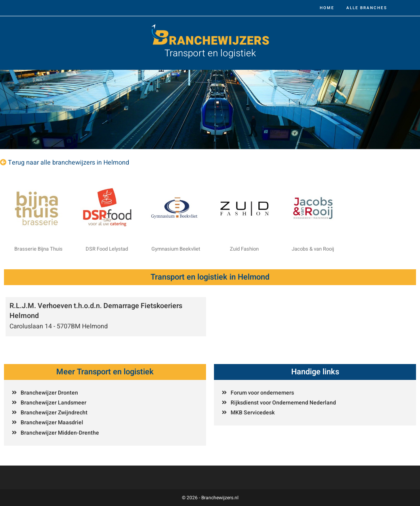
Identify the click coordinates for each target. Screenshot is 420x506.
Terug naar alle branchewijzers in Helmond (69, 163)
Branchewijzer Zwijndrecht (54, 413)
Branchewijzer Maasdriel (52, 423)
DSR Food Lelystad (107, 249)
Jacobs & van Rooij (313, 249)
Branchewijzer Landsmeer (53, 403)
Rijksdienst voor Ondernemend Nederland (283, 403)
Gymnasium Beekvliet (176, 249)
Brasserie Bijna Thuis (38, 249)
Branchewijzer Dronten (49, 393)
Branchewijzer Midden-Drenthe (60, 433)
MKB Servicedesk (253, 413)
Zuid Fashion (244, 249)
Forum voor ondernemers (262, 393)
